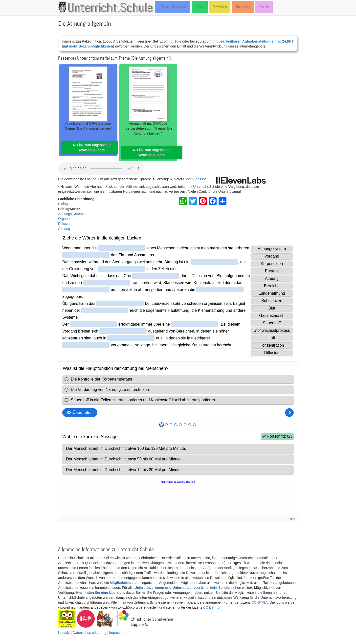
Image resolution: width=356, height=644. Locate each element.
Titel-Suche (243, 7)
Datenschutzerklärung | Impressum (100, 633)
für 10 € (175, 41)
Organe (64, 219)
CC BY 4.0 (211, 607)
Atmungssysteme (71, 214)
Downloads (220, 7)
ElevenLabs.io (194, 179)
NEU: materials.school (172, 7)
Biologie (64, 204)
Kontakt (264, 7)
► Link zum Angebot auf (91, 147)
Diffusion (65, 224)
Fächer (200, 7)
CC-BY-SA (260, 602)
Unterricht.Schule (110, 8)
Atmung (64, 229)
